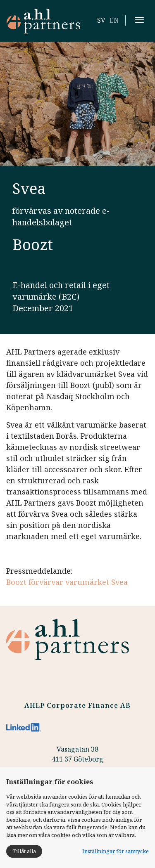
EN (114, 20)
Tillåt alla (24, 851)
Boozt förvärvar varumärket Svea (67, 582)
